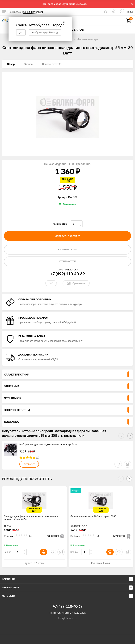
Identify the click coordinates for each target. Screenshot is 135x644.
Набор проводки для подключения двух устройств (48, 444)
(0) (31, 535)
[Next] (129, 479)
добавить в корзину (67, 236)
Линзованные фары (88, 39)
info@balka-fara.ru (68, 618)
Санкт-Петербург (33, 12)
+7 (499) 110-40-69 (67, 274)
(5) (38, 457)
